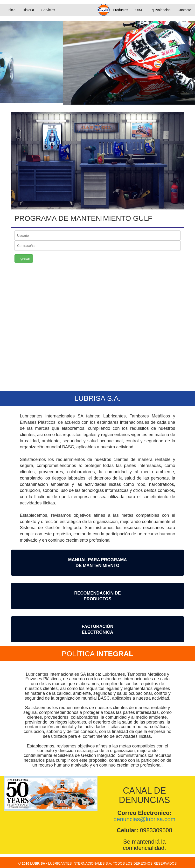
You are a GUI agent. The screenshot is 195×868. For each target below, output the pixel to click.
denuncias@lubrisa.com (144, 819)
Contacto (184, 10)
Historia (28, 10)
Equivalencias (160, 10)
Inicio (11, 10)
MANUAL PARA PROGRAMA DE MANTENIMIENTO (97, 562)
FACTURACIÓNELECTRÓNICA (98, 629)
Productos (121, 10)
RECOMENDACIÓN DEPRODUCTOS (97, 596)
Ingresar (24, 258)
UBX (139, 10)
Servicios (48, 10)
